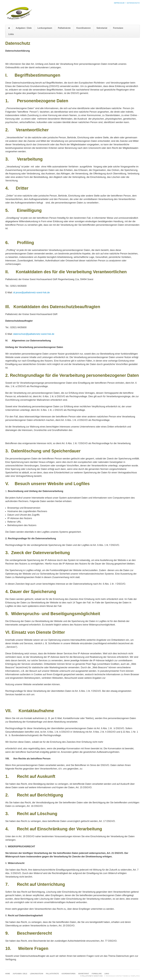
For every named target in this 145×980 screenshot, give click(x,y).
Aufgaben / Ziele (24, 28)
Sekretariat (102, 28)
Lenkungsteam (45, 28)
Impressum (119, 3)
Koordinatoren (84, 28)
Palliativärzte (64, 28)
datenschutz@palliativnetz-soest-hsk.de (34, 334)
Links (11, 34)
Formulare (118, 28)
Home (9, 28)
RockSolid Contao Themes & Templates (123, 976)
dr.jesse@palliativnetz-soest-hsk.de (31, 293)
